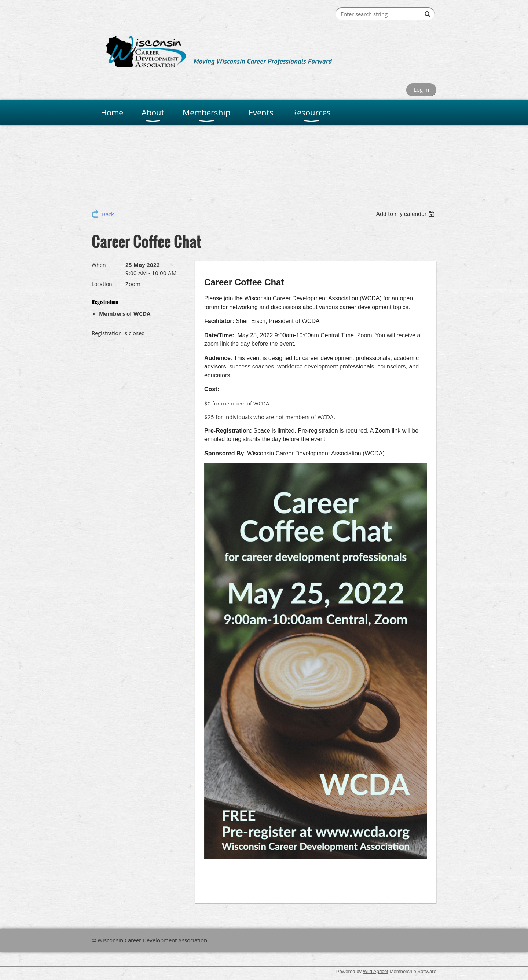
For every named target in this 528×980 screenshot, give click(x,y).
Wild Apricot (376, 971)
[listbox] (406, 214)
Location (102, 284)
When (99, 265)
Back (108, 214)
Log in (421, 89)
